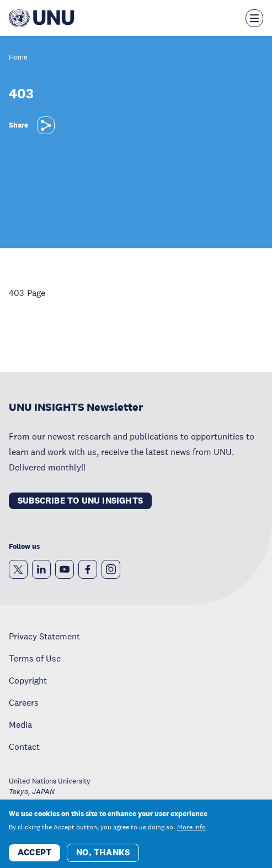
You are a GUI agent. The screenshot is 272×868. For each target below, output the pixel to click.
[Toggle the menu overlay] (254, 18)
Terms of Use (35, 658)
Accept (34, 857)
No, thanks (103, 857)
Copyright (28, 680)
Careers (24, 702)
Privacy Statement (44, 636)
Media (20, 724)
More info (191, 832)
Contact (24, 747)
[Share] (46, 125)
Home (18, 58)
